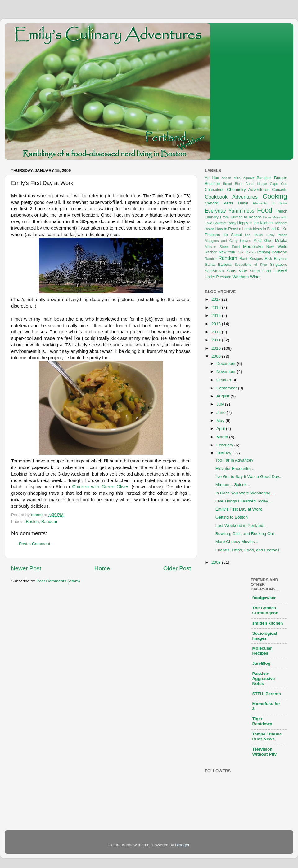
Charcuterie (215, 190)
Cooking (275, 196)
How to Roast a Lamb (234, 229)
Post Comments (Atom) (58, 581)
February (225, 445)
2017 (217, 299)
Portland (279, 252)
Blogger (182, 845)
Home (102, 568)
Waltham (240, 277)
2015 (217, 316)
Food (265, 210)
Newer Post (26, 568)
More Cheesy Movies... (237, 542)
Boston (32, 522)
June (221, 412)
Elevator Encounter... (235, 469)
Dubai (243, 203)
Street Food (260, 271)
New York (227, 252)
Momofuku (253, 246)
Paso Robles (246, 252)
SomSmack (214, 271)
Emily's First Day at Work (239, 509)
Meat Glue (263, 241)
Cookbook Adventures (231, 197)
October (224, 380)
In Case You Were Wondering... (245, 493)
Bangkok (264, 178)
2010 (217, 348)
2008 (217, 562)
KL (279, 229)
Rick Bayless (276, 259)
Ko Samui (233, 235)
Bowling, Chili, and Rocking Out (245, 534)
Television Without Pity (265, 752)
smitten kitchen (268, 623)
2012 (217, 332)
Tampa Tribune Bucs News (267, 736)
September (227, 388)
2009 (217, 356)
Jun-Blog (262, 663)
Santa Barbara (218, 265)
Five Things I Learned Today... (243, 501)
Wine (255, 277)
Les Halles (254, 235)
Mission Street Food (222, 247)
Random (49, 522)
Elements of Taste (270, 203)
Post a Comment (35, 544)
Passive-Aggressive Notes (264, 679)
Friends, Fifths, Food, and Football (247, 550)
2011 (217, 340)
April (221, 429)
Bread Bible (233, 184)
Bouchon (212, 184)
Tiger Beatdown (262, 721)
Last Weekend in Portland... (241, 526)
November (227, 372)
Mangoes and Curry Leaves (228, 241)
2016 (217, 307)
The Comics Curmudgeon (265, 610)
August (223, 396)
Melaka (281, 241)
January (224, 453)
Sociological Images (265, 636)
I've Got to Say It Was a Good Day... (249, 477)
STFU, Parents (267, 694)
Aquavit (249, 178)
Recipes (256, 259)
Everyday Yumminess (230, 211)
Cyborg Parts (219, 203)
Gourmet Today (225, 223)
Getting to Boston (232, 517)
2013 (217, 324)
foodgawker (264, 598)
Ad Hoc (212, 178)
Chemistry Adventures (248, 189)
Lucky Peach (276, 235)
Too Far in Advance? (235, 460)
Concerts (280, 190)
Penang (264, 252)
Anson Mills (231, 178)
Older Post (177, 568)
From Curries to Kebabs (241, 217)
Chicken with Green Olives (101, 487)
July (221, 404)
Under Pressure (218, 277)
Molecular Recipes (262, 651)
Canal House (256, 184)
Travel (280, 270)
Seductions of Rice (251, 265)
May (221, 421)
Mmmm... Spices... (233, 485)
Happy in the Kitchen (255, 223)
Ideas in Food (264, 229)
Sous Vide (237, 271)
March (223, 437)
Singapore (279, 265)
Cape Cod (279, 184)
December (227, 364)
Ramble (211, 259)
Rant (243, 259)
